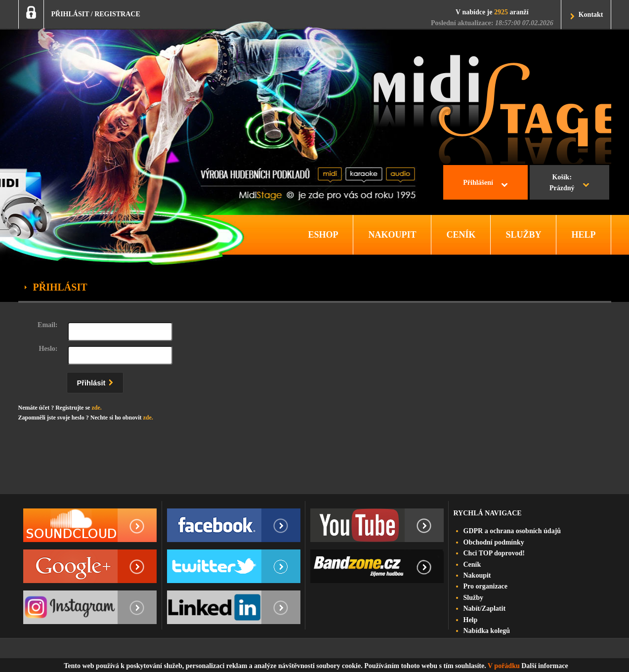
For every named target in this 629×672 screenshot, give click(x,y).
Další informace (545, 666)
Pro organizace (486, 586)
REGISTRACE (117, 14)
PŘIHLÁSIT (70, 14)
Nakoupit (477, 575)
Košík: (562, 184)
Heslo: (48, 349)
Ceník (472, 565)
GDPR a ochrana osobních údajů (512, 531)
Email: (47, 325)
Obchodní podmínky (494, 542)
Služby (473, 598)
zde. (96, 408)
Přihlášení (478, 183)
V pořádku (504, 666)
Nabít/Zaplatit (485, 609)
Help (471, 620)
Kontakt (591, 15)
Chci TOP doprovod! (494, 553)
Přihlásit (97, 381)
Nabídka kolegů (487, 631)
